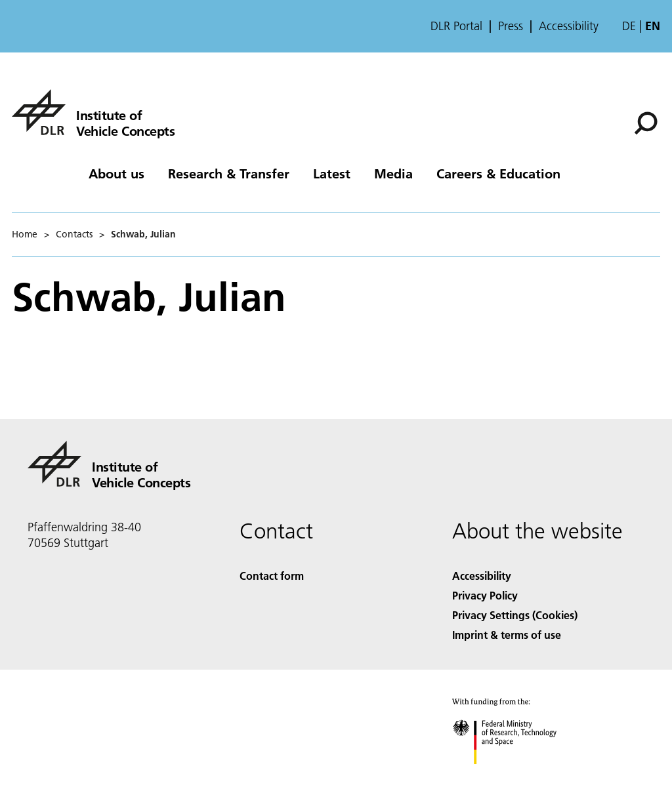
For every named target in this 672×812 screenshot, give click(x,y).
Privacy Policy (485, 595)
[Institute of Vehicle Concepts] (93, 112)
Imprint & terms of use (507, 635)
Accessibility (569, 26)
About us (116, 173)
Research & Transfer (229, 173)
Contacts (74, 234)
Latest (332, 173)
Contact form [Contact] (272, 576)
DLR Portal (456, 26)
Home (25, 234)
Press (511, 26)
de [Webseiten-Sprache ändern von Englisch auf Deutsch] (629, 26)
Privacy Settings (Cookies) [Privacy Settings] (515, 615)
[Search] (646, 123)
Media (393, 173)
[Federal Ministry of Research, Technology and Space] (516, 776)
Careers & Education (498, 173)
